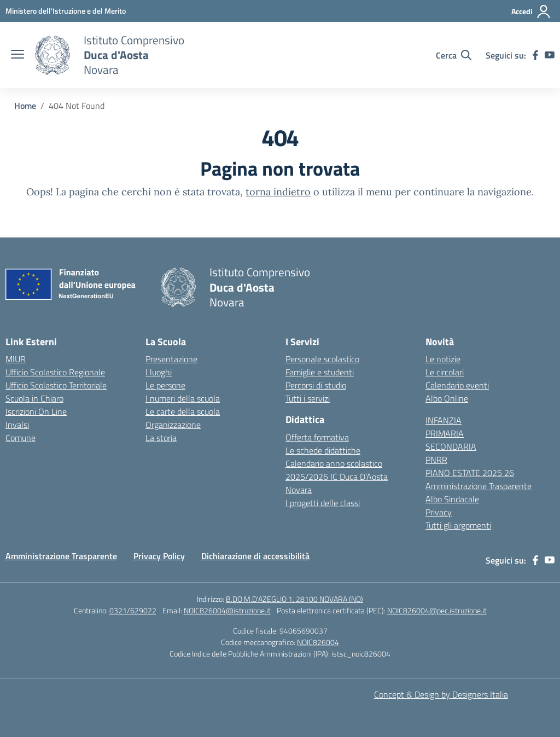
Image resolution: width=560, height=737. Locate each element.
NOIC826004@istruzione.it (227, 610)
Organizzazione (173, 425)
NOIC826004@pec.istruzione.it (437, 610)
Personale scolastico (322, 359)
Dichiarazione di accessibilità (255, 556)
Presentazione (171, 359)
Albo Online (447, 398)
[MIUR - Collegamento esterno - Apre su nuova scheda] (66, 11)
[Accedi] (531, 11)
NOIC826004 (318, 642)
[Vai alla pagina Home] (25, 106)
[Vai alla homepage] (52, 55)
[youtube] (550, 55)
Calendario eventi (457, 385)
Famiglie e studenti (320, 372)
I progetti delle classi (323, 503)
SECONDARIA (451, 446)
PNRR (436, 460)
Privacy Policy (159, 556)
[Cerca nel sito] (454, 55)
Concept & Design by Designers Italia (441, 694)
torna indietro (278, 192)
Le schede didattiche (323, 450)
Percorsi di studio (316, 385)
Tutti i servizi (308, 398)
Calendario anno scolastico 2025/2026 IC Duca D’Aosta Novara (337, 477)
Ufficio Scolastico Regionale (55, 372)
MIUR (16, 359)
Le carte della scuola (183, 411)
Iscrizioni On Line (36, 411)
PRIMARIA (445, 433)
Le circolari (445, 372)
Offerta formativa (317, 437)
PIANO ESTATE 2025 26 (470, 473)
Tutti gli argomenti (458, 525)
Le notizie (443, 359)
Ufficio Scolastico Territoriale (56, 385)
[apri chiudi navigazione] (17, 55)
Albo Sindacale (452, 499)
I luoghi (159, 372)
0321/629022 (133, 610)
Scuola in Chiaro (34, 398)
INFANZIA (444, 420)
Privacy (439, 512)
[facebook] (535, 55)
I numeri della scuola (183, 398)
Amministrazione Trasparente (479, 486)
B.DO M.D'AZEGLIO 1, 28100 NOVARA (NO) (294, 599)
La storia (161, 438)
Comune (21, 438)
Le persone (165, 385)
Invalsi (17, 425)
